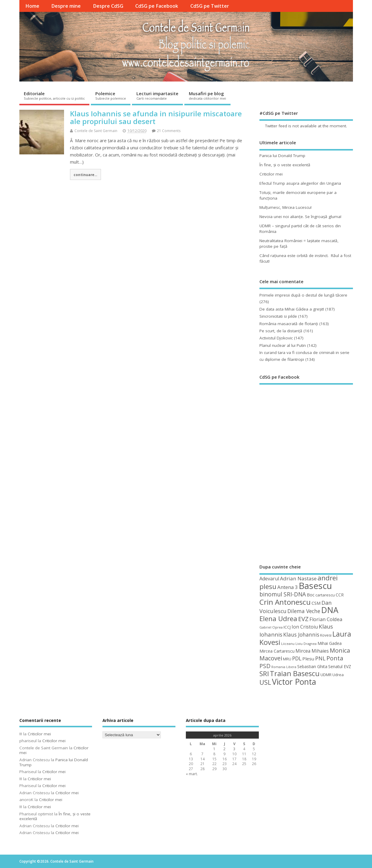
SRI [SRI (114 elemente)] (264, 674)
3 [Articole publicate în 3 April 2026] (234, 749)
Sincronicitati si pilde (278, 316)
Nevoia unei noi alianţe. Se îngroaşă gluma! (300, 217)
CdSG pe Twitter (210, 6)
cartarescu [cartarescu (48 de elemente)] (325, 595)
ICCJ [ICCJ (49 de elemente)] (287, 627)
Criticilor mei (271, 174)
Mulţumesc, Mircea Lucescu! (285, 207)
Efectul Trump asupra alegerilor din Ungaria (300, 183)
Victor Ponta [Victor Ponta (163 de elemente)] (294, 682)
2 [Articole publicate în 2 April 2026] (224, 749)
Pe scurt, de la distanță (281, 331)
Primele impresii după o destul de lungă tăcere (303, 295)
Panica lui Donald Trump (282, 156)
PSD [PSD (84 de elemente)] (265, 666)
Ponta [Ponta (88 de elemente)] (335, 658)
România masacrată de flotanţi (289, 324)
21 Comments (169, 131)
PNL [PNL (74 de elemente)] (320, 658)
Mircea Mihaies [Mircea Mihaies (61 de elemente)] (312, 651)
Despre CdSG (108, 6)
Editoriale (54, 95)
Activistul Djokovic (276, 338)
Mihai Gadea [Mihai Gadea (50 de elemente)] (330, 643)
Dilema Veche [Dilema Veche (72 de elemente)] (304, 611)
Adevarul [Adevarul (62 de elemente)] (269, 579)
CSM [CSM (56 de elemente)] (316, 603)
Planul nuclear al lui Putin (283, 345)
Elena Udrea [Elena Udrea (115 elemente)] (278, 619)
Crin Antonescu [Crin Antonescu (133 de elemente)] (285, 602)
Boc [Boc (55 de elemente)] (311, 595)
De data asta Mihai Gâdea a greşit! (292, 309)
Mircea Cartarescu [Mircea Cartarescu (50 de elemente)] (277, 651)
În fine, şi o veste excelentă (285, 165)
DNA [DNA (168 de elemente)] (330, 610)
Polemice (111, 95)
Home (32, 6)
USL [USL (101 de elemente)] (265, 682)
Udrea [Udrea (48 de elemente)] (338, 675)
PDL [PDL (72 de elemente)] (297, 658)
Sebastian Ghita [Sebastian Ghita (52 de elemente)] (312, 666)
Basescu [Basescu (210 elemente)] (315, 586)
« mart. (192, 774)
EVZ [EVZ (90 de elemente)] (303, 619)
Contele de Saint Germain (96, 131)
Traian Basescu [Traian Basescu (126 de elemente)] (295, 673)
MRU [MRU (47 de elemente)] (287, 659)
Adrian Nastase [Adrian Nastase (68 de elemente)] (298, 578)
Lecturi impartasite (157, 95)
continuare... (85, 175)
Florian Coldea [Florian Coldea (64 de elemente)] (326, 619)
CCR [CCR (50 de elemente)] (340, 595)
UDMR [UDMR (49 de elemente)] (326, 675)
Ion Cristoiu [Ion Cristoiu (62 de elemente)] (305, 627)
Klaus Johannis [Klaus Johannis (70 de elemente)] (301, 634)
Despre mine (66, 6)
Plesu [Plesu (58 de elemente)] (308, 659)
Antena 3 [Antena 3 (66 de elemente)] (288, 587)
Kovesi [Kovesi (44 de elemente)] (326, 635)
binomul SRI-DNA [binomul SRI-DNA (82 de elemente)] (283, 594)
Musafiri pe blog (207, 95)
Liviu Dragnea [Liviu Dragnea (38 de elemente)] (306, 644)
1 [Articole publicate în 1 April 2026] (214, 749)
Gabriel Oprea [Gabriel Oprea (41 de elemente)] (271, 627)
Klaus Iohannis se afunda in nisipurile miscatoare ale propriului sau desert (156, 117)
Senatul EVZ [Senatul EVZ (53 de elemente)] (340, 666)
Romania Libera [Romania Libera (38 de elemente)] (284, 667)
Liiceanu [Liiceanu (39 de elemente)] (288, 644)
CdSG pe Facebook (157, 6)
